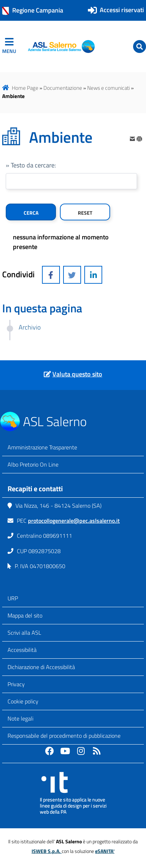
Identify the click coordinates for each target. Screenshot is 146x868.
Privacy (16, 684)
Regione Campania (33, 10)
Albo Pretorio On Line (33, 464)
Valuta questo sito (77, 374)
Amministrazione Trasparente (42, 447)
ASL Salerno (55, 421)
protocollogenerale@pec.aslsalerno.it (74, 521)
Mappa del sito (25, 615)
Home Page (25, 88)
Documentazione (63, 88)
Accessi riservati (122, 10)
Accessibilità (22, 650)
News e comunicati (109, 88)
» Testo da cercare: (31, 165)
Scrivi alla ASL (24, 633)
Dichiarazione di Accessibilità (41, 667)
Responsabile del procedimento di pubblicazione (64, 736)
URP (13, 598)
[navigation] (9, 47)
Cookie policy (23, 701)
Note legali (20, 718)
